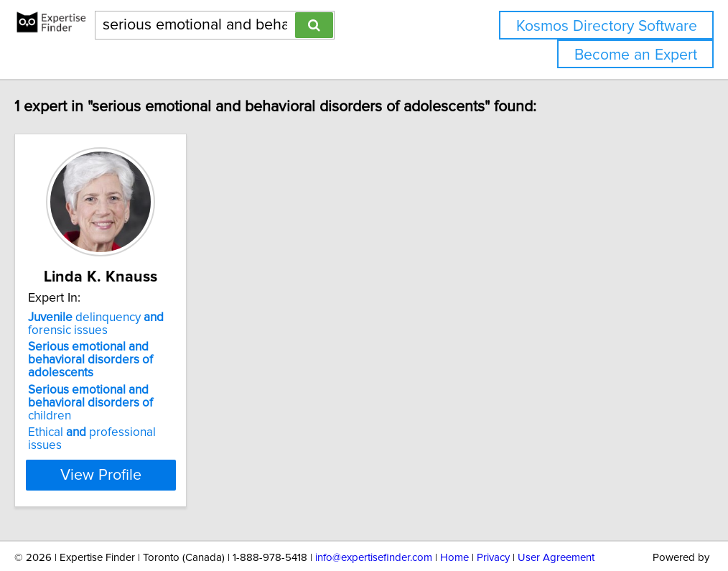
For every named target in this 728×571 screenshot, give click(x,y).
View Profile (145, 436)
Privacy (493, 519)
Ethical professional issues (137, 407)
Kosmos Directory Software (607, 26)
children (145, 384)
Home (454, 519)
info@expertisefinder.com (374, 519)
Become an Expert (636, 55)
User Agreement (556, 519)
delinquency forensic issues (122, 324)
